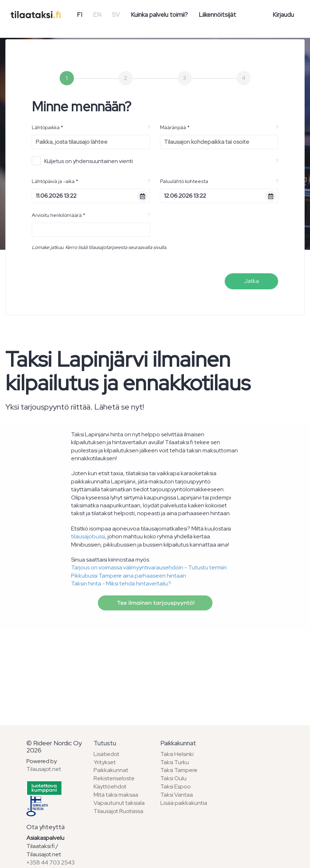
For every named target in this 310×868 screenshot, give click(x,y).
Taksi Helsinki (177, 754)
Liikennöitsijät (217, 15)
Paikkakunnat (111, 770)
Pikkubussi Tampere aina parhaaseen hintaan (129, 576)
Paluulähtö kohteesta (184, 181)
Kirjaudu (283, 15)
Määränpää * (175, 127)
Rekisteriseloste (114, 778)
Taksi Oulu (173, 778)
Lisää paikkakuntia (184, 803)
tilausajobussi (88, 536)
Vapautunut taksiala (119, 803)
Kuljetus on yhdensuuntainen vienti (82, 161)
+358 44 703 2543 (51, 862)
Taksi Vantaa (177, 795)
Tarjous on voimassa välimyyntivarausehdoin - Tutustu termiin (149, 567)
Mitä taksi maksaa (116, 795)
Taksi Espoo (176, 786)
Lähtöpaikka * (47, 127)
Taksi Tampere (179, 770)
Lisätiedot (106, 754)
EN (97, 15)
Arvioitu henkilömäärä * (59, 215)
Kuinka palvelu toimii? (159, 15)
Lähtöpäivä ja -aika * (55, 181)
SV (116, 15)
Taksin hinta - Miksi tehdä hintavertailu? (121, 583)
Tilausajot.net (44, 769)
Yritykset (105, 762)
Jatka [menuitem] (251, 281)
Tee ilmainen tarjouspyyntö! (155, 603)
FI (79, 15)
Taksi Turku (175, 762)
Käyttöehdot (110, 786)
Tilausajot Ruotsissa (118, 811)
